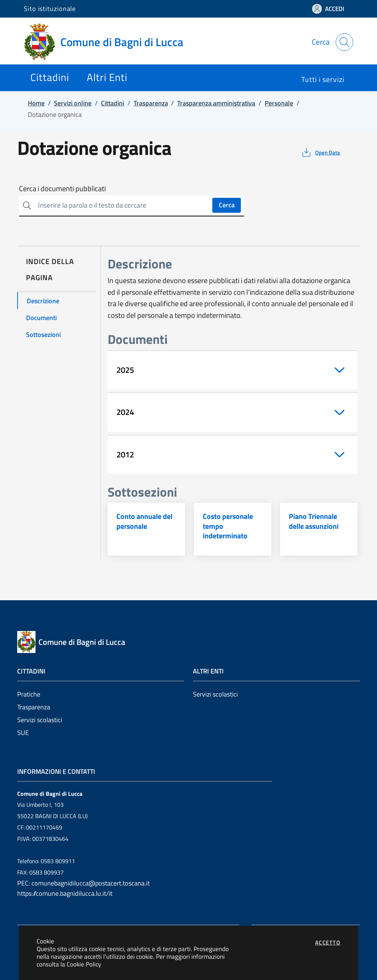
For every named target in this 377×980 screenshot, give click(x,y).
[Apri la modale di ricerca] (344, 42)
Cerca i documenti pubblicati (62, 189)
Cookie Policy (84, 964)
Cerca (227, 205)
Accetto (328, 942)
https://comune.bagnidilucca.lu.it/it (65, 893)
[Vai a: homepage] (108, 42)
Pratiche (29, 694)
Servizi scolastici (40, 720)
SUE (23, 733)
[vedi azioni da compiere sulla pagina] (320, 152)
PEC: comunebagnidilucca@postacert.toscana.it (83, 883)
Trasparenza (34, 707)
